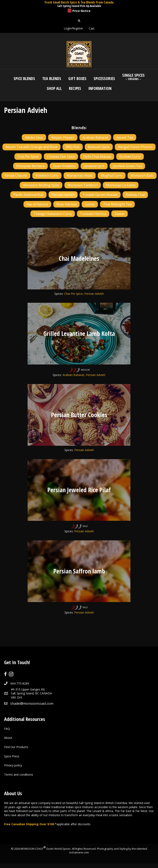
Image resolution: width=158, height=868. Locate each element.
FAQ (7, 728)
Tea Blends (52, 78)
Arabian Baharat (95, 137)
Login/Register (73, 28)
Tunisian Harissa (93, 214)
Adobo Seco (34, 137)
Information (100, 88)
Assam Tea (125, 137)
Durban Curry (130, 157)
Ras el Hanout (37, 204)
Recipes (75, 88)
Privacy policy (13, 765)
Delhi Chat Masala (97, 157)
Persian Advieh (63, 195)
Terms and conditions (19, 774)
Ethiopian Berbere (30, 166)
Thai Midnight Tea (117, 204)
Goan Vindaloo (64, 166)
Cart (92, 28)
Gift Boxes (77, 78)
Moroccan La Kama (121, 185)
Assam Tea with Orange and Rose (31, 147)
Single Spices (133, 77)
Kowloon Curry (47, 175)
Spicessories (104, 78)
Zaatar (120, 214)
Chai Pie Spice (28, 157)
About (8, 738)
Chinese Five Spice (61, 157)
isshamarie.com (79, 852)
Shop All (54, 88)
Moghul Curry (112, 175)
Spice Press (12, 756)
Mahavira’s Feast (80, 175)
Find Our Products (16, 747)
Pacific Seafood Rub (28, 195)
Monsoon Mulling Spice (41, 185)
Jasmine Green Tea (127, 166)
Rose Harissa (66, 204)
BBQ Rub (73, 147)
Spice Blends (24, 78)
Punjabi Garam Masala (100, 195)
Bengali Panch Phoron (135, 147)
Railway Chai (135, 195)
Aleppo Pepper (63, 137)
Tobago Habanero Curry (53, 214)
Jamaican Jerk (94, 166)
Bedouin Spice (99, 147)
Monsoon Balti (142, 175)
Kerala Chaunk (16, 175)
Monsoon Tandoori (83, 185)
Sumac (90, 204)
